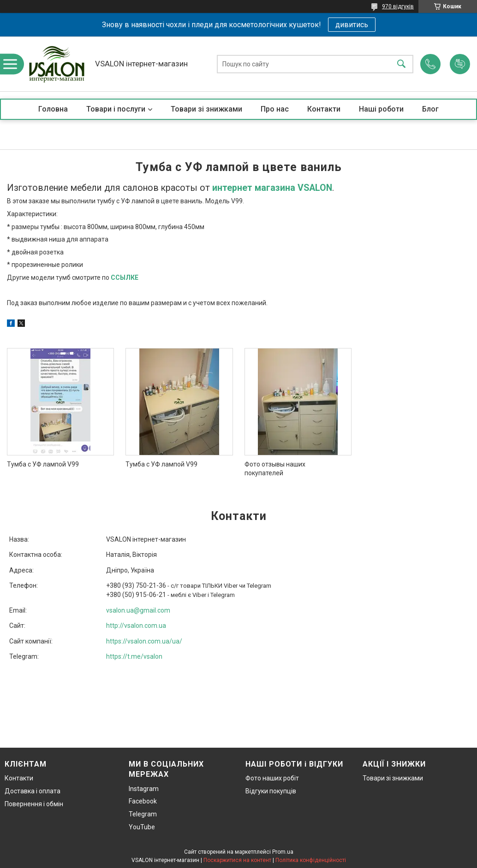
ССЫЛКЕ (125, 278)
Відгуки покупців (271, 791)
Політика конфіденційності (311, 860)
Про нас (275, 109)
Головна (53, 109)
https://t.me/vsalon (134, 656)
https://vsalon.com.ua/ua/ (144, 641)
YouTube (142, 827)
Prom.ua (283, 852)
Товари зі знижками (206, 109)
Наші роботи (381, 109)
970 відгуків (398, 6)
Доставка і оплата (33, 791)
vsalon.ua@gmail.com (138, 610)
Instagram (144, 789)
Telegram (143, 814)
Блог (430, 109)
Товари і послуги (116, 109)
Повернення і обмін (34, 804)
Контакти (324, 109)
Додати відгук (460, 64)
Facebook (143, 801)
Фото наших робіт (272, 778)
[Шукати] (401, 64)
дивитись (352, 25)
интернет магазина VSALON (272, 188)
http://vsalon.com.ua (136, 626)
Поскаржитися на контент (237, 860)
